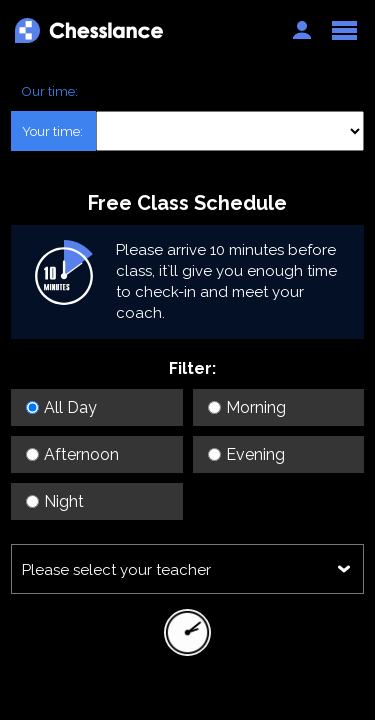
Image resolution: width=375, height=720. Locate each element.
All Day (61, 407)
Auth (302, 30)
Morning (247, 407)
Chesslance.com (143, 30)
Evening (246, 454)
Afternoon (72, 454)
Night (55, 501)
